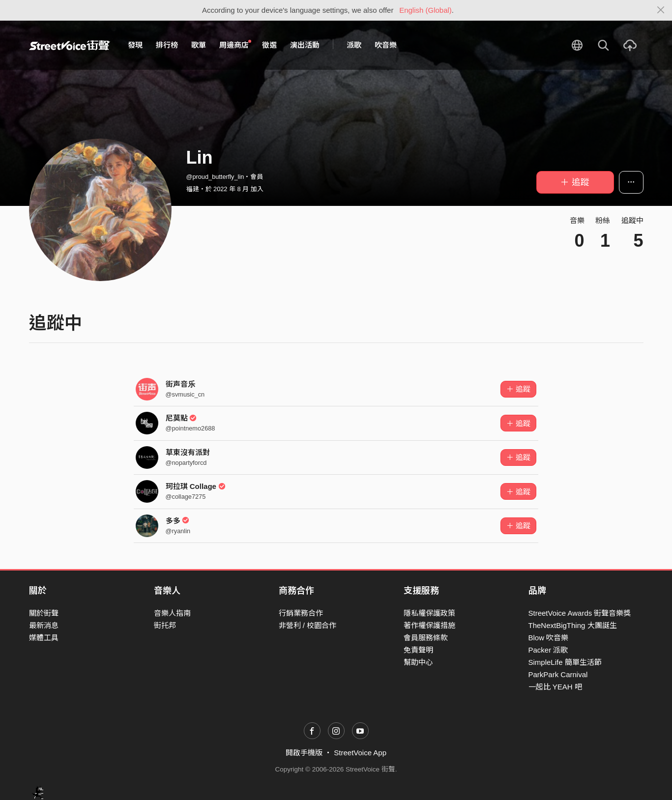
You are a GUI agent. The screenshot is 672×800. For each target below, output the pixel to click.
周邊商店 (235, 45)
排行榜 (167, 45)
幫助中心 (418, 662)
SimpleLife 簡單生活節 (565, 662)
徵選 (269, 45)
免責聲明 (418, 650)
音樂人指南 (172, 613)
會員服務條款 (426, 638)
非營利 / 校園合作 (308, 625)
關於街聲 (44, 613)
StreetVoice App (360, 753)
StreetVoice (70, 45)
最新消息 (44, 625)
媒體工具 (44, 638)
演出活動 (305, 45)
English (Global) (425, 10)
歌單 (199, 45)
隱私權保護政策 (429, 613)
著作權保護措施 (429, 625)
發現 (135, 45)
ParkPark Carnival (558, 674)
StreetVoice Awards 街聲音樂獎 (580, 613)
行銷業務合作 (301, 613)
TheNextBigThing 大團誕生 (573, 625)
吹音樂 (386, 45)
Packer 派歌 (548, 650)
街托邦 (165, 625)
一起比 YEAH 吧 (555, 687)
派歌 (354, 45)
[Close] (661, 10)
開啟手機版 (304, 753)
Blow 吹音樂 (549, 638)
